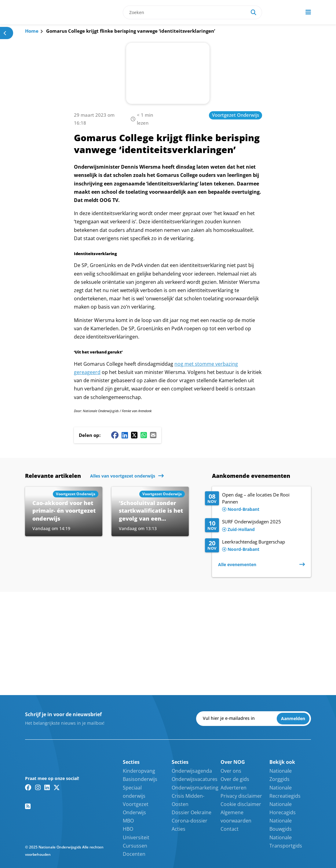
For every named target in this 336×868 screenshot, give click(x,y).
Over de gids (235, 779)
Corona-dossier (190, 821)
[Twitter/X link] (57, 787)
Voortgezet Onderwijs (236, 115)
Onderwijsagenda (192, 771)
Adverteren (234, 788)
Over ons (231, 771)
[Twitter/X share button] (134, 435)
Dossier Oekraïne (192, 812)
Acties (179, 829)
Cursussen (135, 846)
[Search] (254, 12)
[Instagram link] (38, 787)
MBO (128, 821)
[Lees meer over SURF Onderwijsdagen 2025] (255, 526)
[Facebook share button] (115, 435)
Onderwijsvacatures (195, 779)
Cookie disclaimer (241, 804)
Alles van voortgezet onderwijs (123, 476)
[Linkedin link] (47, 787)
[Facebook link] (28, 787)
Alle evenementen (237, 564)
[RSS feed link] (28, 806)
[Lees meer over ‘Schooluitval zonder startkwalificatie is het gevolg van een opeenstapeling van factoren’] (150, 511)
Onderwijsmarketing (195, 788)
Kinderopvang (139, 771)
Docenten (134, 854)
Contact (230, 829)
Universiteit (136, 837)
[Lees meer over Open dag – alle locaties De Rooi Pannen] (255, 502)
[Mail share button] (153, 435)
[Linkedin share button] (125, 435)
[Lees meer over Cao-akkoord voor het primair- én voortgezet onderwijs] (64, 511)
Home (32, 31)
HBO (128, 829)
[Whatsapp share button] (144, 435)
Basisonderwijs (140, 779)
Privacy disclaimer (241, 796)
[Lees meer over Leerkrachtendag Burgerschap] (255, 546)
